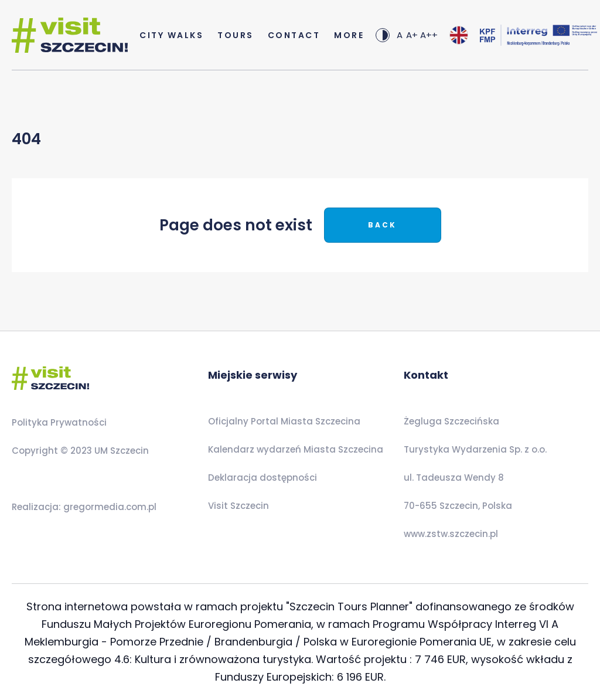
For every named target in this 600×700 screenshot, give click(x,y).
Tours (236, 35)
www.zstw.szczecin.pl (451, 534)
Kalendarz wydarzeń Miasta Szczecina (296, 449)
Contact (294, 35)
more (349, 35)
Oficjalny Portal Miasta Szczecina (284, 421)
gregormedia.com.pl (109, 507)
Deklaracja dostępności (262, 478)
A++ (429, 35)
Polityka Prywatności (59, 422)
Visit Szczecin (238, 506)
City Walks (171, 35)
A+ (412, 35)
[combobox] (459, 35)
